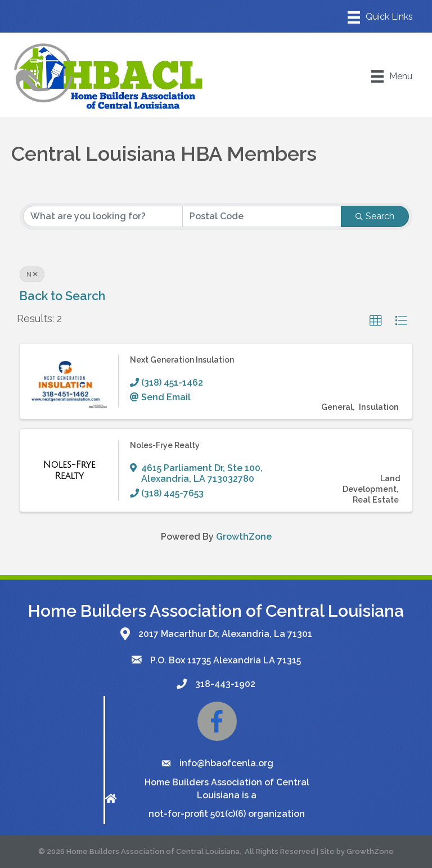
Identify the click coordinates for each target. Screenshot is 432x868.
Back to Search (62, 296)
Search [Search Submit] (375, 216)
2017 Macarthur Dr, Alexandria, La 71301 (225, 634)
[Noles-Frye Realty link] (69, 470)
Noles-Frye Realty (165, 445)
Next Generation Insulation (182, 360)
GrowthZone (244, 537)
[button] (376, 321)
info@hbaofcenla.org (226, 763)
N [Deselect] (32, 274)
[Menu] (380, 17)
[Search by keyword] (103, 216)
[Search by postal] (262, 216)
